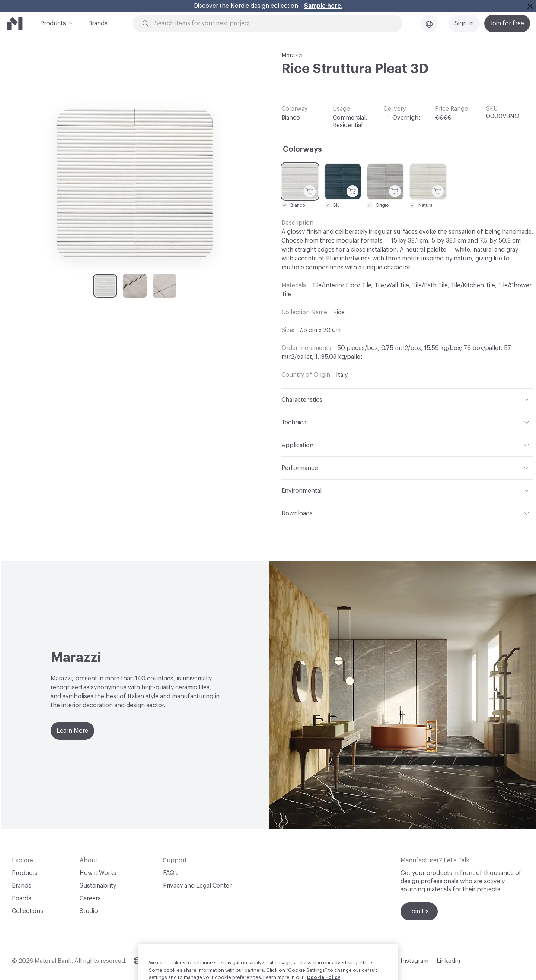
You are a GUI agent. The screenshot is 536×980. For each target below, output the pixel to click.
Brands (98, 23)
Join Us (419, 911)
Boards (22, 898)
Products (53, 23)
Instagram (414, 961)
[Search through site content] (272, 24)
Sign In (464, 23)
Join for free (507, 23)
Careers (90, 898)
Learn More (72, 731)
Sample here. (323, 6)
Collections (28, 911)
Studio (89, 911)
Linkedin (448, 961)
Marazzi (292, 56)
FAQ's (171, 873)
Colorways (302, 149)
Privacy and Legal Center (197, 886)
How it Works (98, 873)
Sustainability (98, 886)
